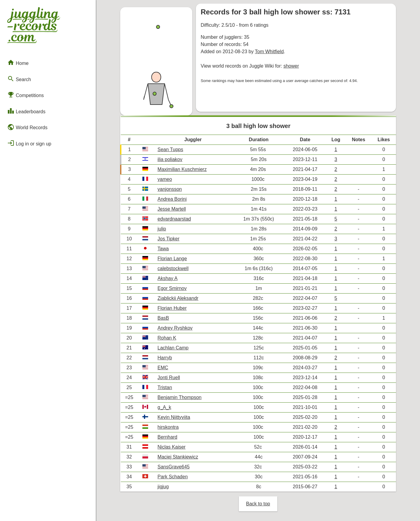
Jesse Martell (172, 209)
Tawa (163, 249)
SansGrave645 (173, 467)
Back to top (258, 504)
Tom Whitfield (269, 52)
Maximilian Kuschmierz (182, 169)
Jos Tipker (168, 239)
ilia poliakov (170, 159)
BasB (163, 318)
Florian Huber (172, 308)
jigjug (163, 487)
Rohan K (167, 338)
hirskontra (168, 427)
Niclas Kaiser (171, 447)
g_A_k (164, 407)
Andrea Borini (172, 199)
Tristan (165, 387)
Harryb (165, 358)
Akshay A (167, 278)
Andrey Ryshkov (175, 328)
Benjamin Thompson (179, 397)
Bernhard (167, 437)
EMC (163, 368)
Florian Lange (172, 259)
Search (19, 79)
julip (162, 229)
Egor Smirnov (172, 288)
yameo (165, 179)
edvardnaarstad (174, 219)
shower (291, 66)
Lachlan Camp (173, 348)
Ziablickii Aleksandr (178, 298)
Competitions (26, 95)
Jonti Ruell (169, 378)
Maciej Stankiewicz (178, 457)
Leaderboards (26, 111)
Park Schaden (173, 477)
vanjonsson (170, 189)
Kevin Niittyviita (174, 417)
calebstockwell (173, 268)
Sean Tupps (170, 149)
